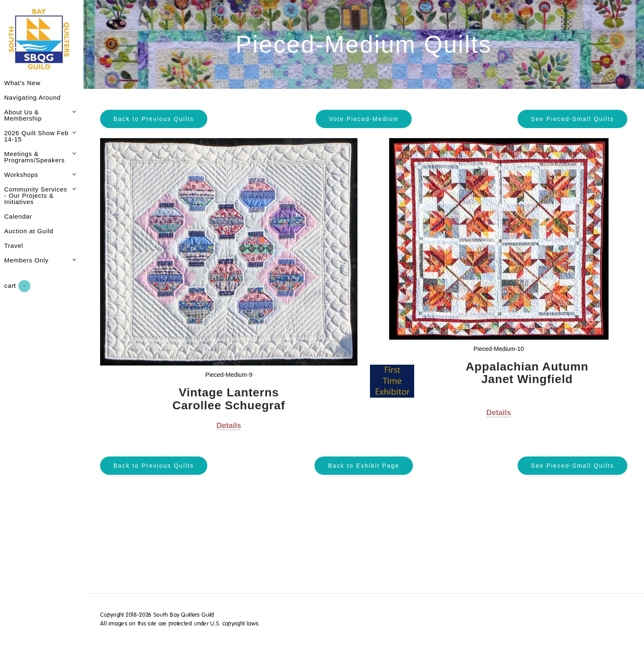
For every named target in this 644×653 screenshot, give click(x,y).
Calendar (18, 216)
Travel (14, 246)
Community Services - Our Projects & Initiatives (36, 195)
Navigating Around (32, 97)
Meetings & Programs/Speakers (34, 157)
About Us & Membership (23, 115)
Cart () (17, 286)
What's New (22, 83)
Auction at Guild (29, 231)
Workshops (21, 175)
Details (229, 426)
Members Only (26, 260)
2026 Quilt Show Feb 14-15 (36, 136)
